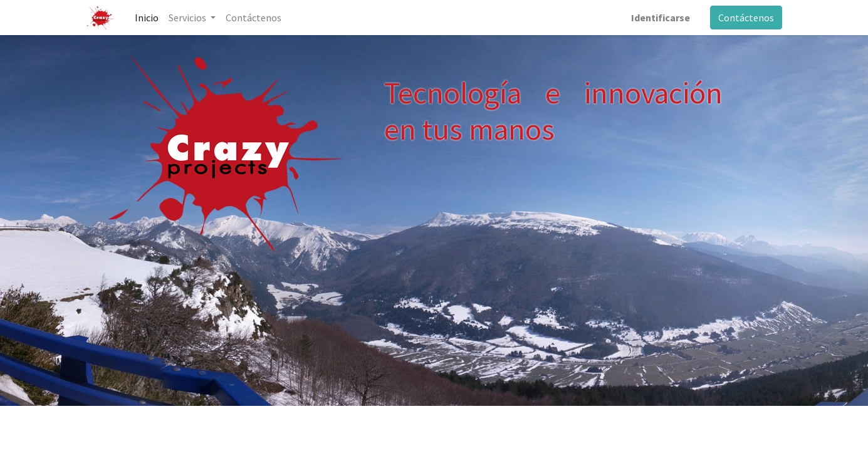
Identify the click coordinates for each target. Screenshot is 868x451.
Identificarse (661, 18)
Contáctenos (746, 18)
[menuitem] (147, 18)
